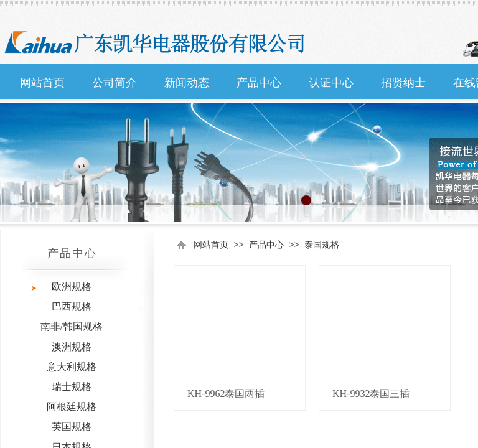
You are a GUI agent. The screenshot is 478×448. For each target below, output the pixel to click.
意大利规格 (72, 367)
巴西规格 (72, 306)
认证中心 (331, 83)
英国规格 (72, 427)
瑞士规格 (72, 387)
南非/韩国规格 (72, 326)
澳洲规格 (72, 347)
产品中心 (259, 83)
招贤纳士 (403, 83)
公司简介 (115, 83)
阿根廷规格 (72, 407)
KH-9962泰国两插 (226, 394)
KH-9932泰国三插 (371, 394)
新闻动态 (187, 83)
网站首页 (42, 83)
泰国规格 (322, 245)
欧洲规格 (72, 287)
